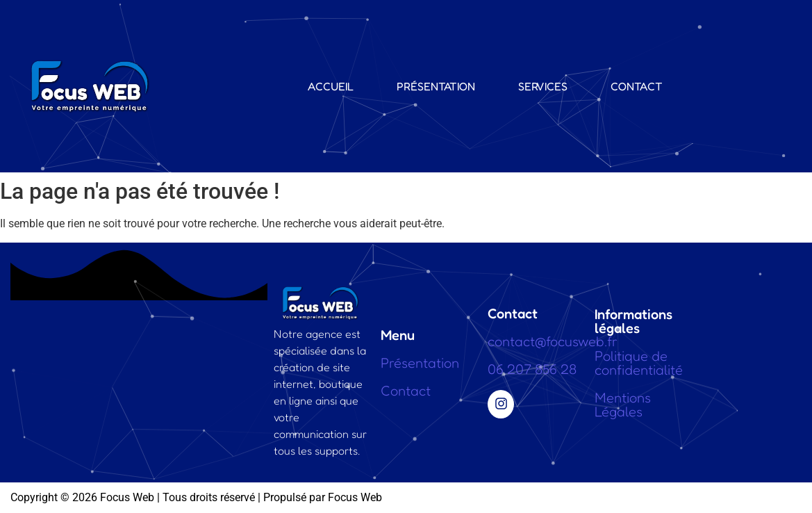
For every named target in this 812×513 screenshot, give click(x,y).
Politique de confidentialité (639, 363)
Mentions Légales (623, 405)
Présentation (436, 86)
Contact (637, 86)
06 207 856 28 (532, 369)
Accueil (331, 86)
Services (543, 86)
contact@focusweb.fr (553, 341)
